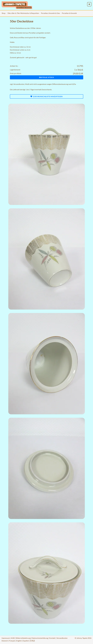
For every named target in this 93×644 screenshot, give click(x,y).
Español (26, 641)
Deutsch (5, 641)
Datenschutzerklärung (40, 638)
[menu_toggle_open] (89, 4)
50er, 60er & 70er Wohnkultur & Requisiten (23, 13)
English (19, 641)
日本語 (32, 641)
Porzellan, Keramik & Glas (50, 13)
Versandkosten (19, 84)
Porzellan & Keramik (69, 13)
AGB (13, 638)
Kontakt (52, 638)
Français (12, 641)
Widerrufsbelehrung (23, 638)
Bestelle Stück (46, 77)
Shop (4, 13)
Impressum (6, 638)
